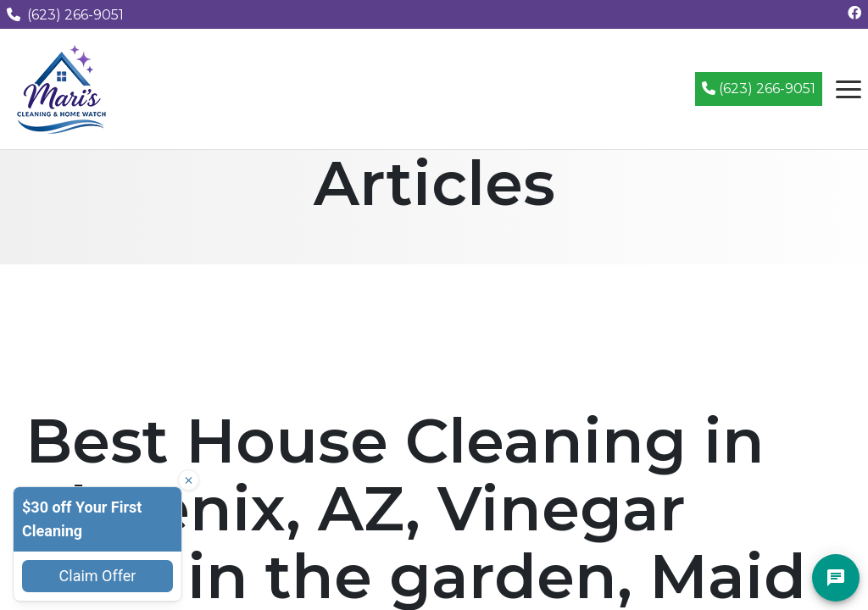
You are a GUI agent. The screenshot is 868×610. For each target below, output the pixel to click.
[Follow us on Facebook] (854, 13)
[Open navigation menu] (849, 89)
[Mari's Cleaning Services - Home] (62, 88)
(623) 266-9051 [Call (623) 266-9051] (759, 89)
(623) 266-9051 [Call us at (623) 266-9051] (65, 15)
